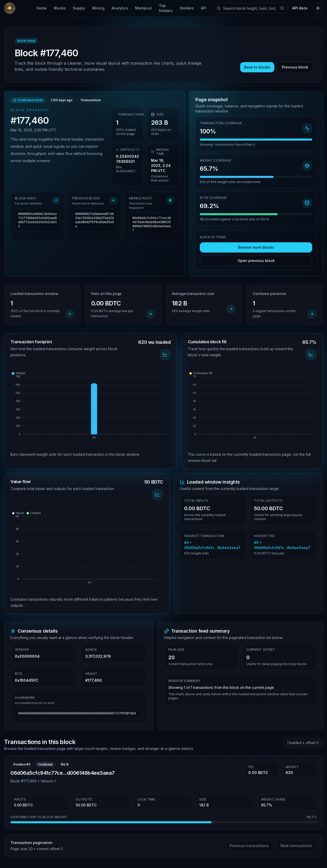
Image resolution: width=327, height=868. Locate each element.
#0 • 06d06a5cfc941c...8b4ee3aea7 (212, 545)
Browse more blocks (256, 247)
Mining (98, 8)
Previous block (295, 67)
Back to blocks (257, 67)
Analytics (120, 8)
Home (42, 8)
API (204, 8)
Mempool (143, 8)
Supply (79, 8)
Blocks (60, 8)
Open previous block (256, 261)
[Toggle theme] (318, 8)
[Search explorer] (250, 8)
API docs (300, 8)
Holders (187, 8)
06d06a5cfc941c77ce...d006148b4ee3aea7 (63, 773)
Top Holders (166, 8)
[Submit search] (282, 8)
